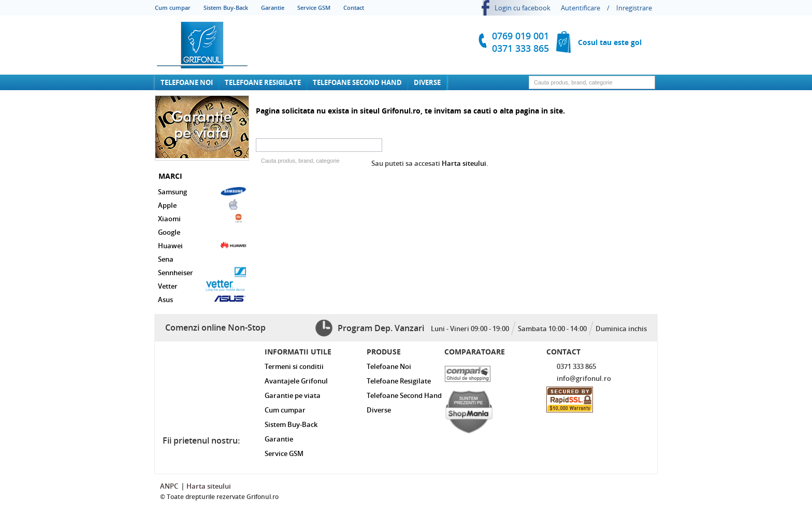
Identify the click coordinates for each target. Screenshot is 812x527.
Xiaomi (202, 218)
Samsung (202, 191)
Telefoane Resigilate (263, 82)
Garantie (273, 8)
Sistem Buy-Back (226, 8)
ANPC (169, 486)
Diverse (427, 82)
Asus (202, 299)
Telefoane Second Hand (357, 82)
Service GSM (314, 8)
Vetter (202, 286)
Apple (202, 205)
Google (169, 232)
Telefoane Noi (187, 82)
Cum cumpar (173, 8)
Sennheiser (202, 272)
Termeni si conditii (294, 366)
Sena (166, 259)
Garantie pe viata (293, 395)
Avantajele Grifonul (296, 381)
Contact (354, 8)
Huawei (202, 245)
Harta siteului (464, 163)
